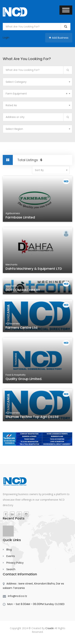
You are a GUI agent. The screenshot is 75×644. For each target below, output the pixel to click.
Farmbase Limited (21, 218)
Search (11, 569)
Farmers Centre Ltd (22, 328)
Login (6, 38)
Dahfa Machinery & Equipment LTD (34, 269)
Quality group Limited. (24, 379)
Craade (50, 628)
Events (11, 556)
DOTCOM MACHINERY (23, 291)
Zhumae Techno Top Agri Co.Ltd (32, 417)
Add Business (59, 38)
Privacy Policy (15, 563)
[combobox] (37, 82)
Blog (9, 550)
